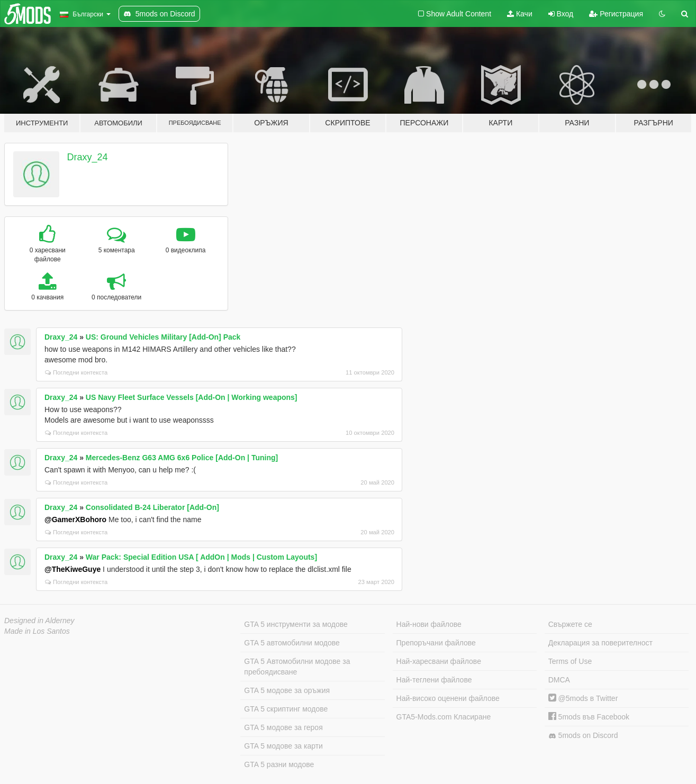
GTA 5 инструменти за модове (296, 624)
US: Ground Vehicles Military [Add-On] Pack (163, 337)
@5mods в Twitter (583, 698)
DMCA (559, 680)
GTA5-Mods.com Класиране (444, 717)
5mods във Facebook (589, 717)
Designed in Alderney (39, 621)
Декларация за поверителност (600, 643)
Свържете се (570, 624)
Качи (520, 14)
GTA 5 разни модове (279, 764)
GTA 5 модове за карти (283, 746)
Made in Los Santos (37, 631)
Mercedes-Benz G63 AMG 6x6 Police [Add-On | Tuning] (182, 458)
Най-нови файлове (429, 624)
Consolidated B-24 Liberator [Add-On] (152, 507)
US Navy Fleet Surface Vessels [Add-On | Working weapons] (192, 397)
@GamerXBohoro (75, 519)
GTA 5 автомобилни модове (292, 643)
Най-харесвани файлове (439, 661)
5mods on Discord (583, 736)
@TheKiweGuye (73, 569)
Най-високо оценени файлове (448, 698)
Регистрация (616, 14)
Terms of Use (570, 661)
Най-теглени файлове (434, 680)
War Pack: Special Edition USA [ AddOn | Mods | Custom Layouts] (201, 557)
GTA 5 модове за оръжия (287, 690)
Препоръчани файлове (436, 643)
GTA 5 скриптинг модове (286, 709)
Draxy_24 (88, 157)
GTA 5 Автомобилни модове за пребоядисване (297, 667)
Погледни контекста (76, 372)
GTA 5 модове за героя (283, 727)
